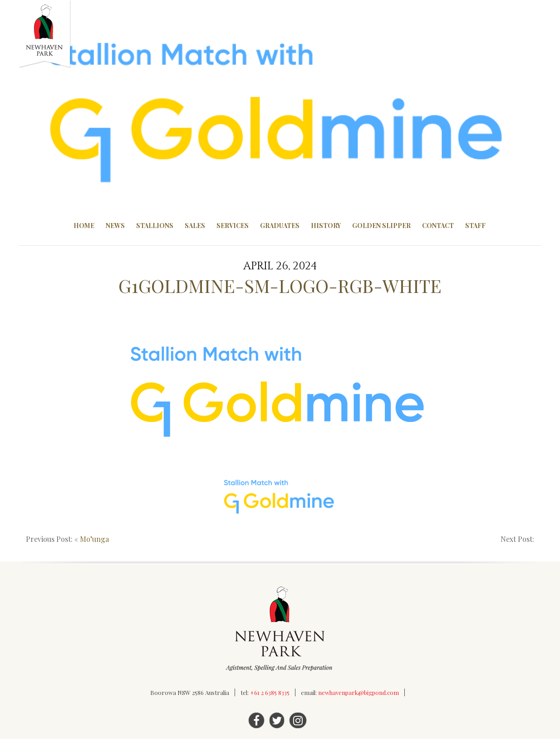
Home (84, 226)
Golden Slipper (381, 226)
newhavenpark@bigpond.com (359, 692)
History (326, 226)
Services (233, 226)
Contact (438, 226)
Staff (475, 226)
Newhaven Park (45, 34)
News (115, 226)
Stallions (155, 226)
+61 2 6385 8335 (270, 692)
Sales (195, 226)
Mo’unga (94, 539)
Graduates (280, 226)
